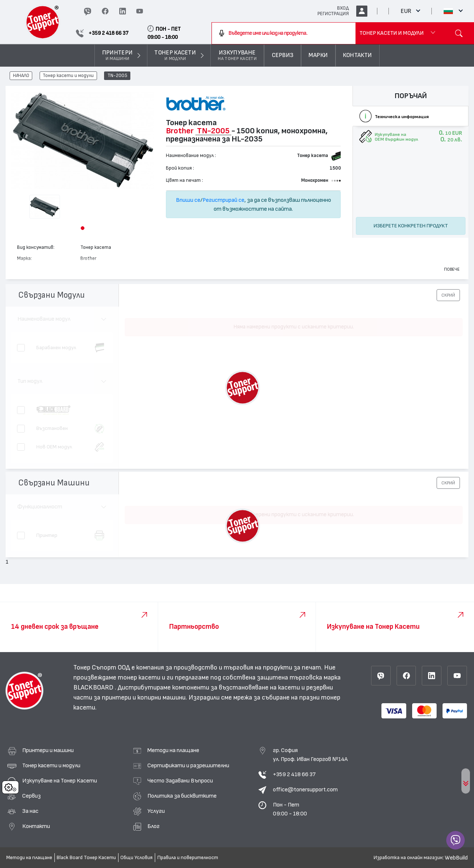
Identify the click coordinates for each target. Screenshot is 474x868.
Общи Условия (136, 858)
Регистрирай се (223, 200)
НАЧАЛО (21, 76)
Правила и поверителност (188, 858)
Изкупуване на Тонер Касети (60, 781)
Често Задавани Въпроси (180, 781)
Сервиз (31, 796)
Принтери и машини (48, 750)
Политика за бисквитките (182, 796)
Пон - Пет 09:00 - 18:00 (290, 809)
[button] (83, 228)
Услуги (156, 811)
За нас (30, 811)
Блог (153, 826)
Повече (452, 269)
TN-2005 (117, 76)
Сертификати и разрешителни (188, 765)
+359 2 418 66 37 (294, 774)
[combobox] (284, 33)
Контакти (36, 826)
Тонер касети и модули (68, 76)
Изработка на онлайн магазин (408, 858)
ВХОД (343, 8)
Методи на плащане (173, 750)
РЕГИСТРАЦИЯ (333, 14)
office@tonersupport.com (305, 789)
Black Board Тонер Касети (86, 858)
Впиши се (188, 200)
